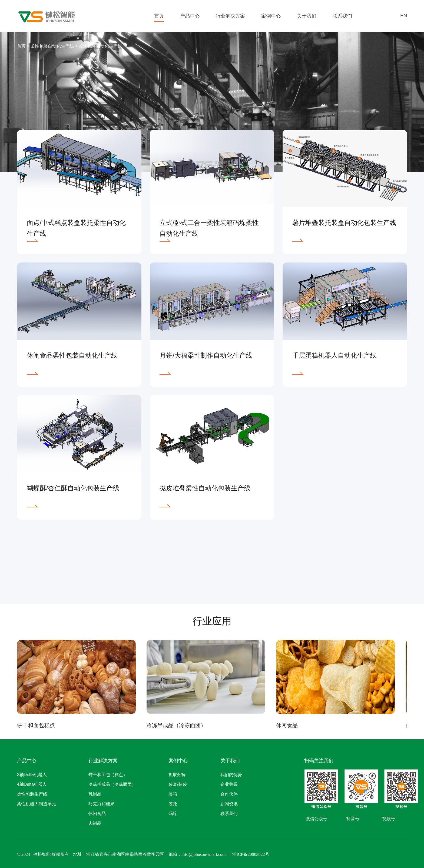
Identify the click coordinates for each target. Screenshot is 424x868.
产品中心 (190, 16)
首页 (159, 16)
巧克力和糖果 (101, 804)
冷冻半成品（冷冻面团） (112, 784)
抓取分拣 (177, 775)
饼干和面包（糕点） (108, 775)
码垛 (173, 814)
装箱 (173, 794)
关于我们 (307, 16)
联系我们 (342, 16)
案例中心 (271, 16)
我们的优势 (231, 775)
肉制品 (95, 823)
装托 (173, 804)
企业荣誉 (229, 784)
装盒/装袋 (178, 784)
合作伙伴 (229, 794)
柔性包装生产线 (32, 794)
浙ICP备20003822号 (251, 854)
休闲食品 (97, 814)
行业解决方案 (230, 16)
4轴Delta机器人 (32, 784)
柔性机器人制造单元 (37, 804)
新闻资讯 (229, 804)
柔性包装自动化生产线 (53, 46)
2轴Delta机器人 (32, 775)
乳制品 (95, 794)
